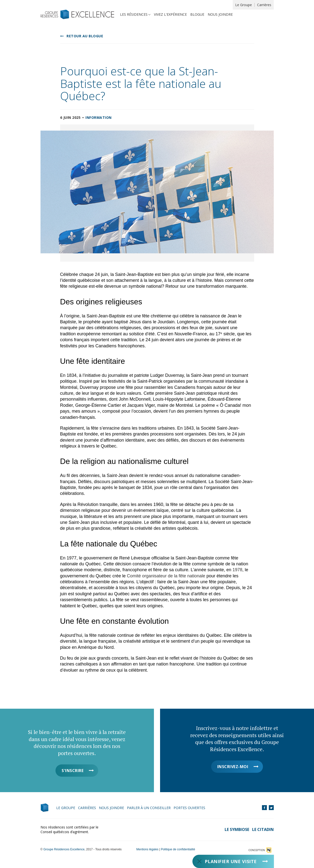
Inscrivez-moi (233, 767)
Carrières (264, 5)
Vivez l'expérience (170, 14)
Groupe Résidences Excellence (64, 849)
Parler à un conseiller (149, 808)
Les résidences (134, 14)
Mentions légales (147, 849)
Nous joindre (220, 14)
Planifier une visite (231, 861)
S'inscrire (73, 771)
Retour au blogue (85, 36)
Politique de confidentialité (178, 849)
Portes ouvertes (189, 808)
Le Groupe (244, 5)
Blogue (197, 14)
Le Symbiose (237, 829)
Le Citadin (263, 829)
